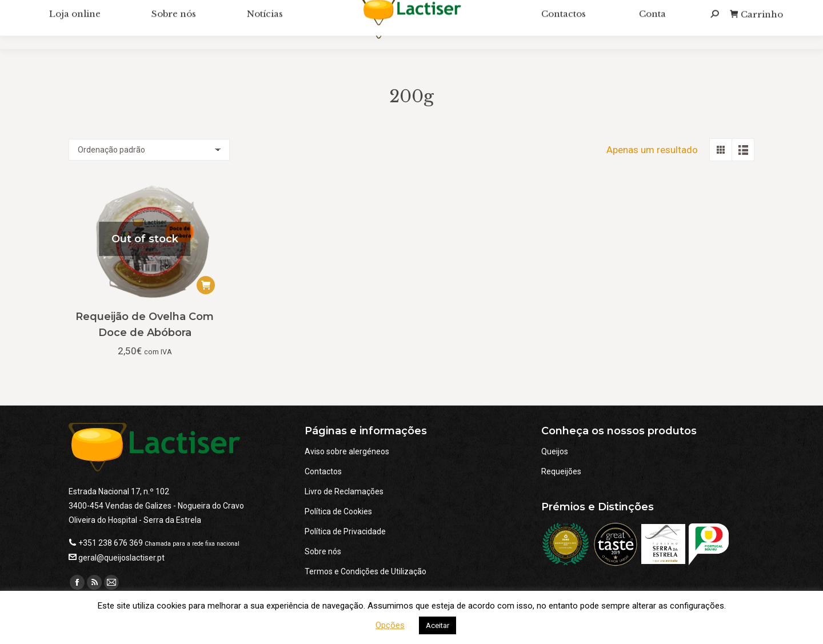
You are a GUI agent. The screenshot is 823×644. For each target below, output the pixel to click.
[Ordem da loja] (149, 150)
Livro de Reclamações (344, 491)
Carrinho (756, 28)
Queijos (555, 451)
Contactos (323, 471)
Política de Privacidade (345, 531)
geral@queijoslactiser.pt (121, 558)
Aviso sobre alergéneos (347, 451)
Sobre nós (323, 551)
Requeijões (561, 471)
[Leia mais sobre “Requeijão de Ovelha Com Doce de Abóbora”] (206, 285)
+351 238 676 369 (111, 543)
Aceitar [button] (438, 625)
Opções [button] (390, 625)
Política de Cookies (338, 511)
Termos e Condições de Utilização (365, 571)
